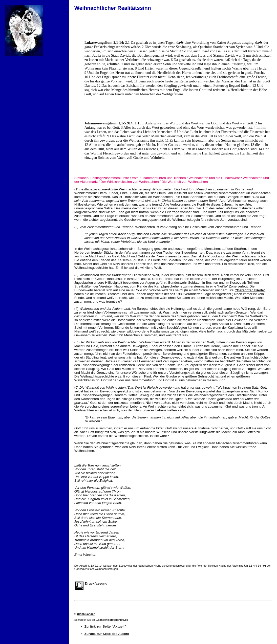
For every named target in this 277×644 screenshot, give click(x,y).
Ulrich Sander (86, 614)
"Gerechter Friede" (250, 290)
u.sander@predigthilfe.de (112, 620)
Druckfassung (96, 583)
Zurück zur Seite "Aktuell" (105, 626)
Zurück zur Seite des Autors (107, 634)
